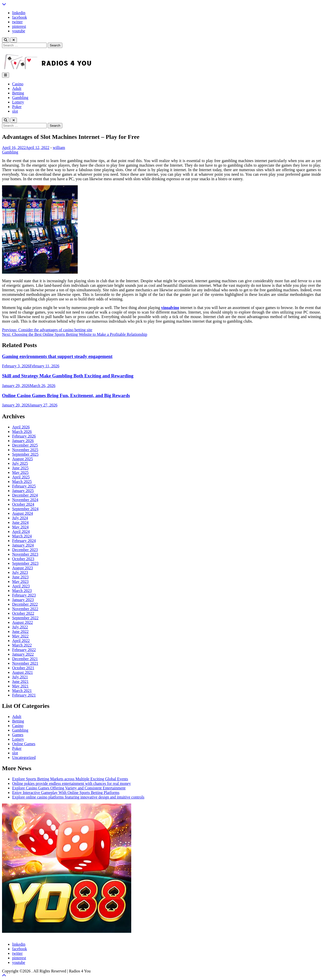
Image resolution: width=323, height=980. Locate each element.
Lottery (18, 102)
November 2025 (25, 450)
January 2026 (23, 441)
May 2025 (20, 472)
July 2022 (20, 627)
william (59, 148)
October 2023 (23, 559)
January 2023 (23, 600)
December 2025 (25, 445)
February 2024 (24, 541)
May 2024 (20, 527)
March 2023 (22, 591)
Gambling (20, 98)
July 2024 (20, 518)
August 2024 (22, 513)
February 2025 (24, 486)
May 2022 (20, 636)
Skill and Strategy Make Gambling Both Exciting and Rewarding (68, 376)
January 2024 (23, 545)
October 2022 (23, 613)
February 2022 (24, 650)
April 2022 (21, 641)
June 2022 (20, 631)
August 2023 (22, 568)
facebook (20, 17)
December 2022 (25, 604)
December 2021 (25, 659)
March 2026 (22, 432)
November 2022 (25, 609)
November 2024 (25, 500)
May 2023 (20, 582)
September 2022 (25, 618)
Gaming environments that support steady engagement (57, 356)
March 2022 (22, 645)
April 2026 (21, 427)
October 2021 (23, 668)
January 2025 (23, 491)
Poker (17, 107)
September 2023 (25, 563)
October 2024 (23, 504)
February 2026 (24, 436)
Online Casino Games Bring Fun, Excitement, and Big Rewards (66, 395)
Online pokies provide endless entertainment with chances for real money (72, 783)
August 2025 (22, 459)
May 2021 (20, 686)
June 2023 (20, 577)
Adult (17, 88)
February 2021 (24, 695)
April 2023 (21, 586)
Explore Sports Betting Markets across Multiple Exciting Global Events (70, 779)
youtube (19, 31)
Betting (18, 93)
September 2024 (25, 509)
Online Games (24, 744)
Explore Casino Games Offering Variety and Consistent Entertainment (69, 788)
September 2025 (25, 454)
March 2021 (22, 691)
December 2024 (25, 495)
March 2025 (22, 482)
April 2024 (21, 532)
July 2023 (20, 572)
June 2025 (20, 468)
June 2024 (20, 522)
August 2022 (22, 622)
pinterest (19, 26)
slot (15, 111)
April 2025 (21, 477)
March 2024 (22, 536)
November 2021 (25, 663)
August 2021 (22, 672)
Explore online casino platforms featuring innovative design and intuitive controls (78, 797)
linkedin (19, 13)
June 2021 (20, 681)
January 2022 (23, 654)
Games (18, 735)
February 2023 (24, 595)
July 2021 (20, 677)
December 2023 (25, 550)
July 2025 (20, 463)
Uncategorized (24, 757)
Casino (18, 84)
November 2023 (25, 554)
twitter (17, 22)
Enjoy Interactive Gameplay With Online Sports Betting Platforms (66, 793)
